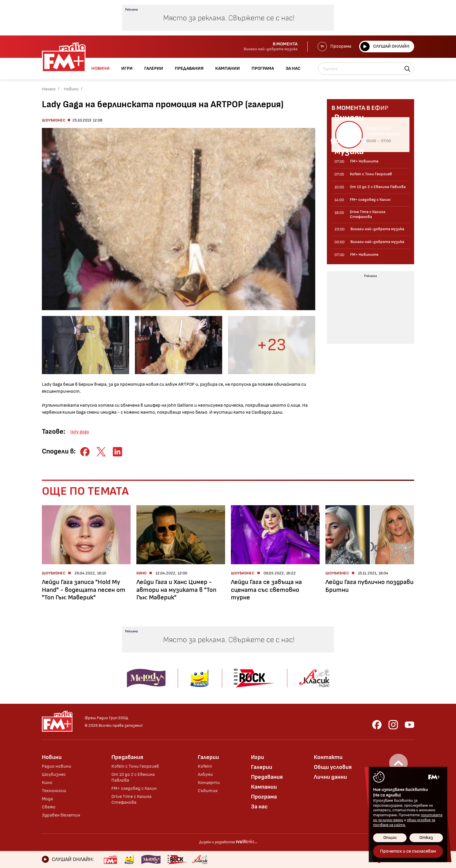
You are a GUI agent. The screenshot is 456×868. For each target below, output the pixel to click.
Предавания (127, 757)
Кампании (264, 787)
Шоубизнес (54, 120)
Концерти (209, 783)
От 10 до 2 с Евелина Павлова (133, 777)
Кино (47, 783)
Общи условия (333, 767)
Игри (258, 757)
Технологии (54, 791)
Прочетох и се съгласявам (408, 851)
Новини (71, 89)
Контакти (328, 757)
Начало (49, 89)
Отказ (426, 838)
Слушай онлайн (385, 47)
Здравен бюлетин (61, 815)
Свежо (49, 807)
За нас (259, 807)
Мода (47, 799)
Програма (334, 47)
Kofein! (205, 766)
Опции (390, 838)
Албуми (205, 775)
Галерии (208, 757)
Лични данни (330, 777)
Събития (208, 791)
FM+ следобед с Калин (134, 788)
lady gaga (80, 432)
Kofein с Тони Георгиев (135, 766)
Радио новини (57, 766)
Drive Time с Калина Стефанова (131, 800)
